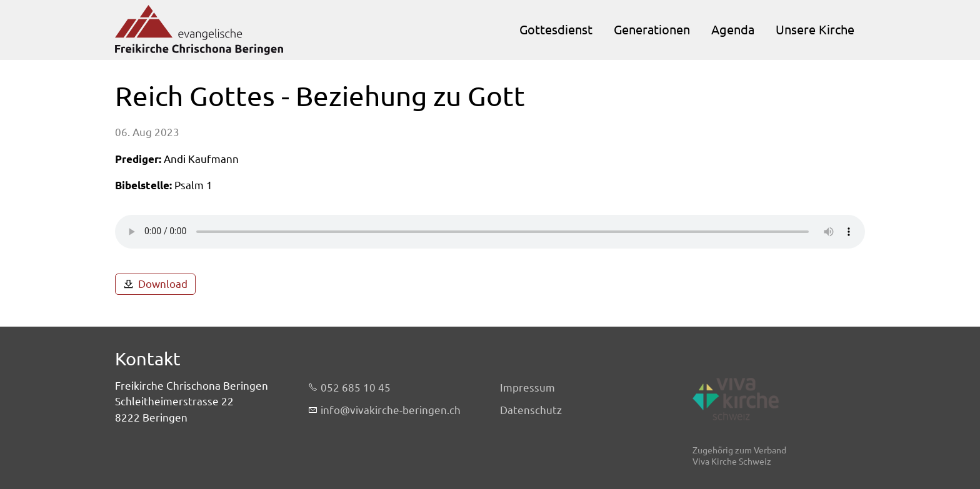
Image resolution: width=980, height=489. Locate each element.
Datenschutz (531, 410)
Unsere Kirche (815, 30)
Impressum (527, 388)
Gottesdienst (556, 30)
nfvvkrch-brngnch (391, 410)
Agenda (733, 30)
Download (163, 284)
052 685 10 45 (356, 388)
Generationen (652, 30)
